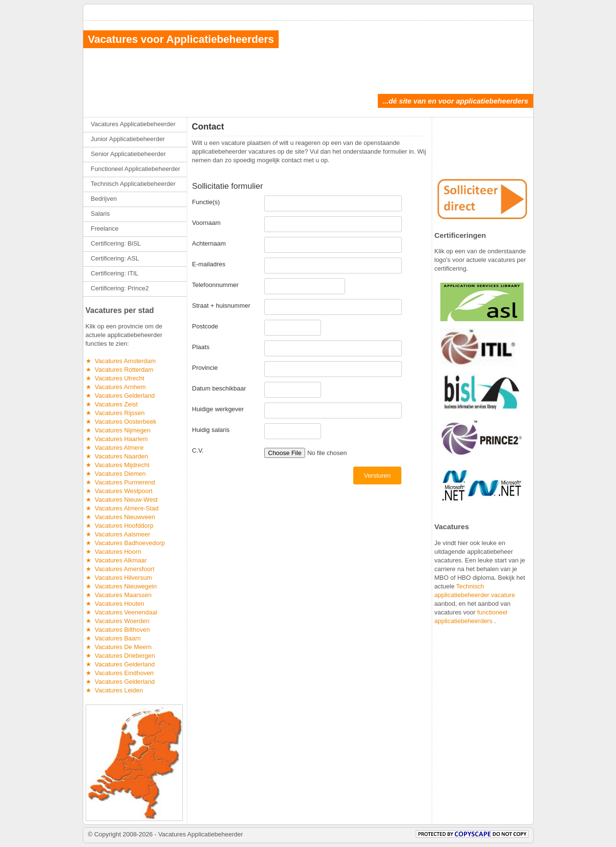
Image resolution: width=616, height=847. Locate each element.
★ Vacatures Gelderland (120, 396)
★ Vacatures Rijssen (115, 413)
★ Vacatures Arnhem (116, 387)
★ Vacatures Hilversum (119, 578)
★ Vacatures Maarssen (119, 595)
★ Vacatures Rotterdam (120, 370)
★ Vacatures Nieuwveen (121, 517)
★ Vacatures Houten (115, 604)
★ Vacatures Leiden (114, 690)
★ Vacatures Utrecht (115, 378)
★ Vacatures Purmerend (121, 482)
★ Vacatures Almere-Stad (122, 508)
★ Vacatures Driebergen (121, 656)
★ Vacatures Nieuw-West (122, 500)
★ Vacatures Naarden (117, 456)
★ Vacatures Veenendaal (122, 612)
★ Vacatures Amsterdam (121, 361)
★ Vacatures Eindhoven (120, 673)
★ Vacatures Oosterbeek (121, 422)
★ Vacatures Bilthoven (118, 630)
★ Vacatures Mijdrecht (118, 465)
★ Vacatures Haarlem (117, 439)
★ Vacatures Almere (115, 448)
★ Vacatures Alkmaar (116, 560)
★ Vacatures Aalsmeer (118, 534)
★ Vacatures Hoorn (114, 552)
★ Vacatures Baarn (113, 638)
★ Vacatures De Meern (119, 647)
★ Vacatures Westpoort (119, 491)
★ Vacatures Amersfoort (120, 569)
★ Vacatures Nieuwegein (121, 586)
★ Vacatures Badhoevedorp (125, 543)
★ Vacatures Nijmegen (118, 430)
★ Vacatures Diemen (116, 474)
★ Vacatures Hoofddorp (120, 526)
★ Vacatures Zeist (112, 404)
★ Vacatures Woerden (118, 621)
